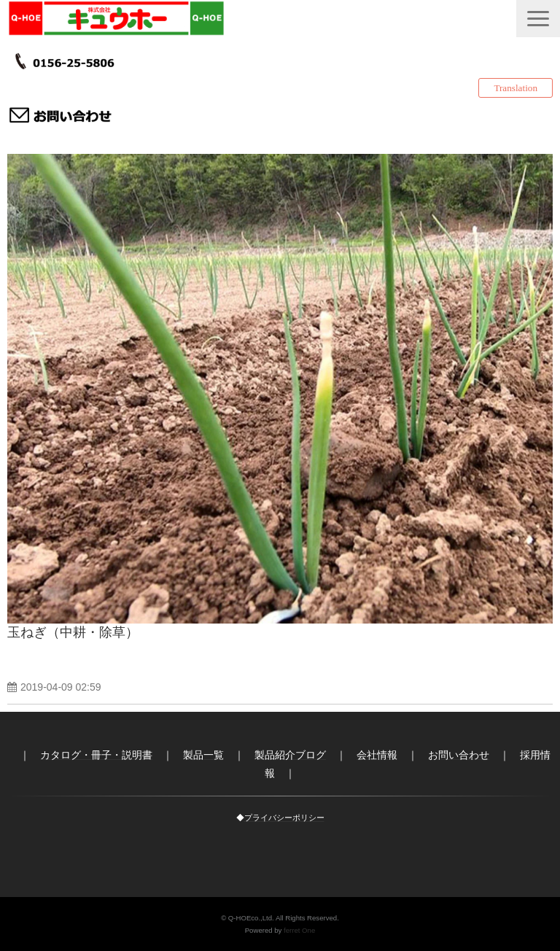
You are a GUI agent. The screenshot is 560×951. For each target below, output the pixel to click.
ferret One (299, 930)
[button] (538, 19)
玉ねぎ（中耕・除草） (73, 632)
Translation (516, 88)
